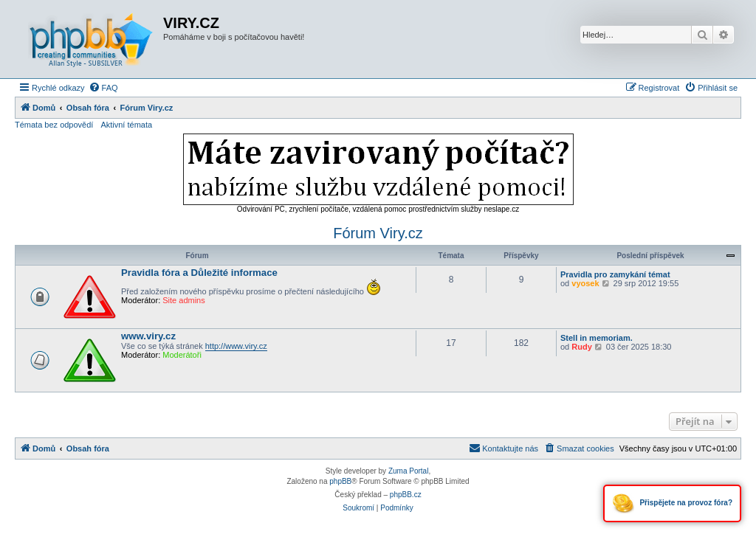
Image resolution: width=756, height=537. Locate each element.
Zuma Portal (408, 471)
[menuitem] (103, 88)
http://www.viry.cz (236, 346)
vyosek (585, 283)
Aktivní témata (126, 125)
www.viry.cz (148, 336)
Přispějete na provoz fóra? (672, 503)
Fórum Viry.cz (378, 233)
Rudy (582, 347)
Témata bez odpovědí (54, 125)
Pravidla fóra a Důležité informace (199, 273)
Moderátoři (182, 355)
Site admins (183, 300)
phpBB (340, 481)
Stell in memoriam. (597, 338)
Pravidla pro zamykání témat (615, 274)
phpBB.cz (406, 495)
